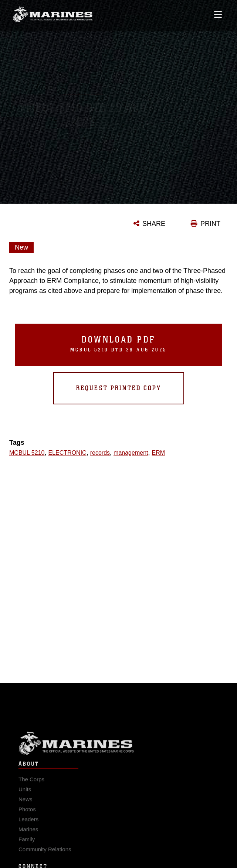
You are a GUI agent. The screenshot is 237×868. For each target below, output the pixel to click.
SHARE (154, 224)
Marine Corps (118, 747)
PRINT (210, 224)
